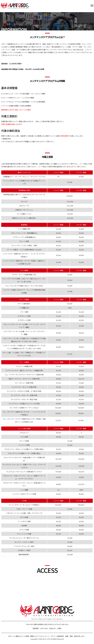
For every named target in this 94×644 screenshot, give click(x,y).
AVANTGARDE (15, 6)
